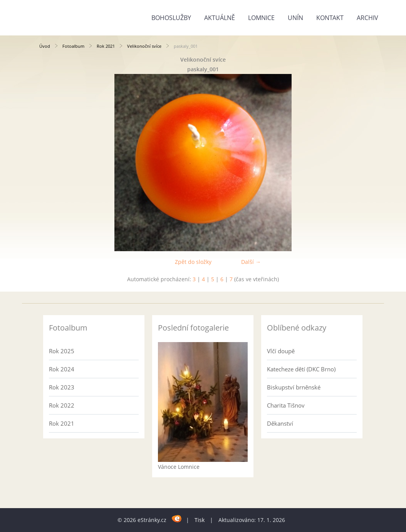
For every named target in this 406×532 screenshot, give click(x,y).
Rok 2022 (62, 405)
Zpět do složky (193, 262)
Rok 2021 (106, 46)
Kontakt (330, 18)
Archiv (367, 18)
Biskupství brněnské (294, 387)
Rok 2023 (62, 387)
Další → (251, 262)
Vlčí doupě (281, 351)
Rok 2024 (62, 369)
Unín (295, 18)
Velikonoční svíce (144, 46)
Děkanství (280, 423)
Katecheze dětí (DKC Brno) (301, 369)
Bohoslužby (171, 18)
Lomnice (261, 18)
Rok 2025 (62, 351)
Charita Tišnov (286, 405)
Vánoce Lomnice (179, 467)
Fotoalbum (73, 46)
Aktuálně (220, 18)
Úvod (45, 46)
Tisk (200, 520)
